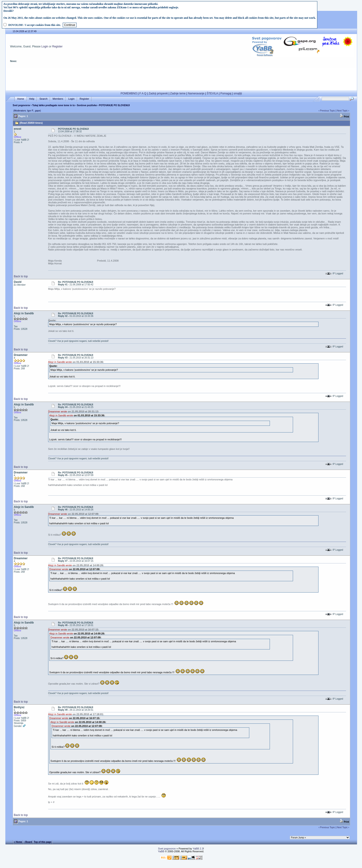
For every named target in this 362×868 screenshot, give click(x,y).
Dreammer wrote (58, 411)
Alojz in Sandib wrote (60, 362)
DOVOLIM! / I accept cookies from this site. (35, 25)
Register (58, 46)
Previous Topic (328, 111)
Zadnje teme (178, 93)
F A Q (143, 93)
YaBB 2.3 (198, 849)
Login (45, 46)
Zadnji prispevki (158, 93)
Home (20, 99)
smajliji (238, 93)
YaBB (161, 851)
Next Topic (342, 111)
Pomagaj (226, 93)
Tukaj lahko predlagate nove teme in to (53, 105)
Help (32, 99)
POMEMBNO (129, 93)
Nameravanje (196, 93)
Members (58, 99)
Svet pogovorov (22, 105)
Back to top (21, 276)
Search (43, 99)
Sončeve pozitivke (87, 105)
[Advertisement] (181, 78)
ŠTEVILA (212, 93)
